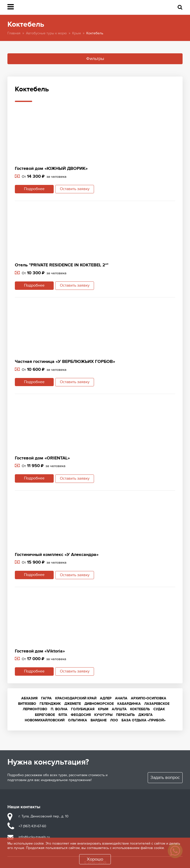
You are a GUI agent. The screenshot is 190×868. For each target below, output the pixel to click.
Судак (159, 709)
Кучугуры (103, 714)
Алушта (119, 709)
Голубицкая (83, 709)
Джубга (145, 714)
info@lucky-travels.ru (34, 837)
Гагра (46, 698)
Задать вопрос (165, 777)
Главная (14, 33)
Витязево (27, 703)
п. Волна (59, 709)
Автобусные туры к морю (46, 33)
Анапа (121, 698)
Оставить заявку (75, 189)
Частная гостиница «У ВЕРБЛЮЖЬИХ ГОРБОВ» (65, 361)
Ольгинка (78, 720)
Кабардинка (129, 703)
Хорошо (95, 859)
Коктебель (140, 709)
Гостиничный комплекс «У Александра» (57, 554)
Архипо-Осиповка (149, 698)
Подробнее (34, 189)
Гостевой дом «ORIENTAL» (42, 458)
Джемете (73, 703)
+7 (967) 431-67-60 (32, 826)
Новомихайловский (45, 720)
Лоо (114, 720)
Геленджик (50, 703)
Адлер (106, 698)
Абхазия (29, 698)
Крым (77, 33)
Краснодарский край (76, 698)
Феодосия (81, 714)
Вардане (99, 720)
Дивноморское (99, 703)
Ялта (63, 714)
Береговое (45, 714)
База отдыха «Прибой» (143, 720)
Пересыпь (125, 714)
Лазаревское (157, 703)
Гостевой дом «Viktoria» (40, 651)
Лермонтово (35, 709)
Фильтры (95, 59)
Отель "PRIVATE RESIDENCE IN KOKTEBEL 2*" (62, 265)
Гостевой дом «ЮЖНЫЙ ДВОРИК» (51, 169)
